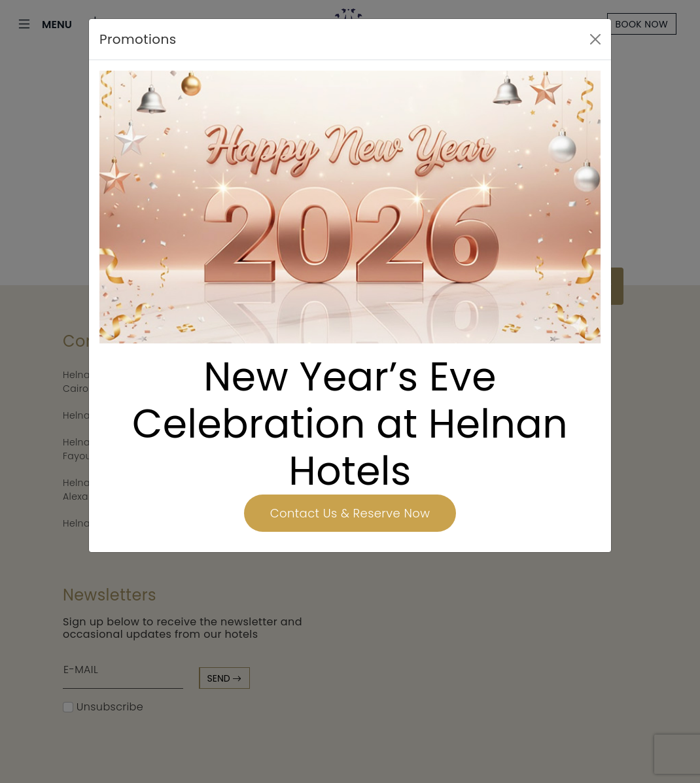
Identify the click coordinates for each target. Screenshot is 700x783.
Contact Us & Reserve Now (350, 513)
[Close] (595, 39)
